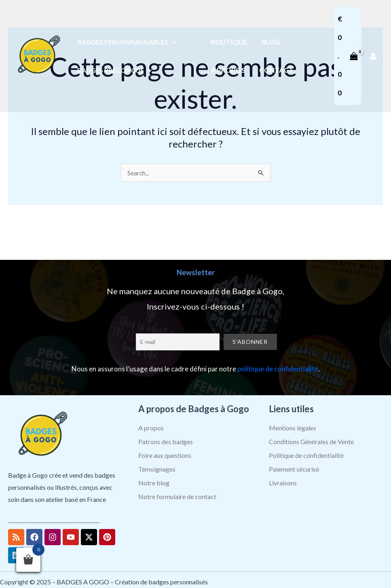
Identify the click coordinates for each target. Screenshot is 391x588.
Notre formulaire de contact (177, 496)
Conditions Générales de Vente (311, 442)
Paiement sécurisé (294, 469)
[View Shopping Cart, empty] (348, 56)
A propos (151, 428)
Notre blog (154, 483)
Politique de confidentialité (306, 455)
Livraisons (283, 483)
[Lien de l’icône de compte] (373, 56)
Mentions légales (293, 428)
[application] (172, 42)
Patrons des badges (166, 442)
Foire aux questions (165, 455)
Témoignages (157, 469)
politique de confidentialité (278, 369)
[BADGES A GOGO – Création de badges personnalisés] (38, 55)
